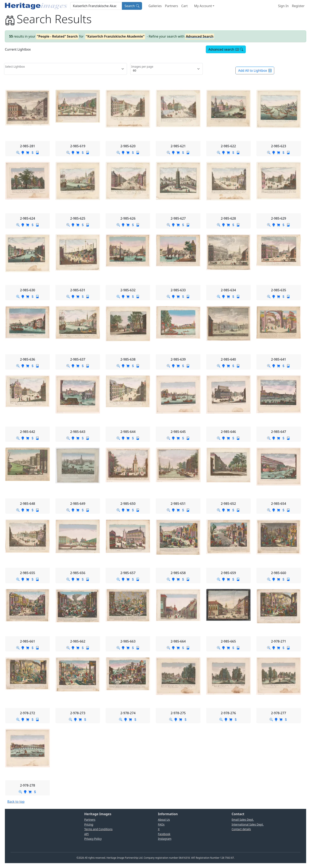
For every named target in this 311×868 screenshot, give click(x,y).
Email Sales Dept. (243, 820)
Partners (171, 6)
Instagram (165, 839)
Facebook (164, 834)
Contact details (241, 829)
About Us (164, 820)
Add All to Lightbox (255, 70)
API (87, 834)
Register (298, 6)
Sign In (283, 6)
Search (132, 6)
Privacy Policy (93, 839)
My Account (203, 6)
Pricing (89, 824)
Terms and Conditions (98, 829)
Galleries (155, 6)
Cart (184, 6)
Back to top (16, 802)
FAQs (161, 824)
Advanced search (226, 49)
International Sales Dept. (248, 824)
